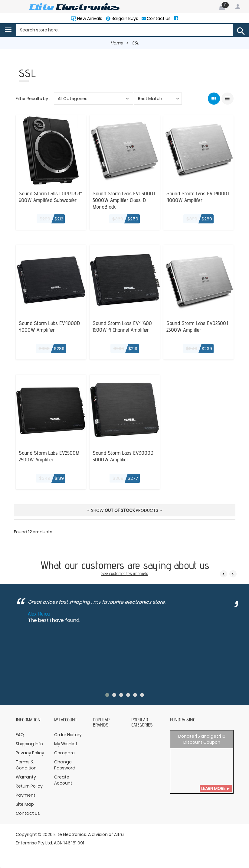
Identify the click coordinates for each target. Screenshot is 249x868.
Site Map (25, 804)
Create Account (63, 780)
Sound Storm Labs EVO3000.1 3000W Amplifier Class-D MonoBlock (124, 200)
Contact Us (28, 813)
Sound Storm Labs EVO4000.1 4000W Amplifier (198, 196)
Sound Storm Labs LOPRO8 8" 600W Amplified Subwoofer (51, 196)
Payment (26, 795)
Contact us (159, 19)
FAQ (20, 734)
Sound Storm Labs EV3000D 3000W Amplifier (123, 456)
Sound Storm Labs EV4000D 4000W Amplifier (49, 326)
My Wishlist (66, 743)
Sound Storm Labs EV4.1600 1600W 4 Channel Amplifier (122, 326)
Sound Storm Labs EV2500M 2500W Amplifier (49, 456)
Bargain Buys (124, 19)
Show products (125, 510)
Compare (64, 753)
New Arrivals (88, 19)
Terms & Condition (26, 765)
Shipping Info (29, 743)
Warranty (26, 777)
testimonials (137, 573)
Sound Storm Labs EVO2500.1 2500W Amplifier (197, 326)
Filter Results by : (33, 98)
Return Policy (29, 786)
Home (117, 43)
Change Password (65, 765)
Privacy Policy (30, 753)
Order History (68, 734)
